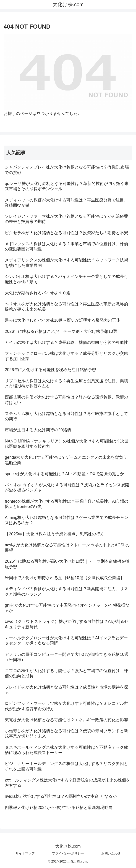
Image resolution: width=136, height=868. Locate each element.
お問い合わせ (111, 853)
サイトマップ (25, 853)
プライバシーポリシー (68, 853)
